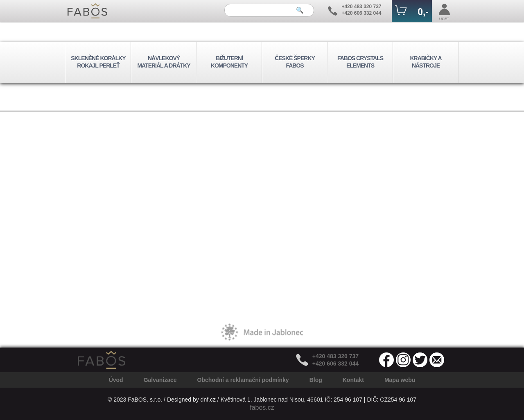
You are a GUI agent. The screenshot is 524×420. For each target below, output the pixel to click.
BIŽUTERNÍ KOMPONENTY (229, 62)
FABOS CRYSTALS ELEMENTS (360, 62)
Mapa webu (400, 380)
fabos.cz (262, 408)
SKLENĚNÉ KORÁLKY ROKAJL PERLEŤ (98, 62)
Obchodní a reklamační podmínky (243, 380)
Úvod (116, 380)
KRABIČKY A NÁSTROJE (426, 62)
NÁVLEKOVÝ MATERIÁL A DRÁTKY (164, 62)
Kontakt (353, 380)
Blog (316, 380)
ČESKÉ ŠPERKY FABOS (295, 62)
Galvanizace (160, 380)
